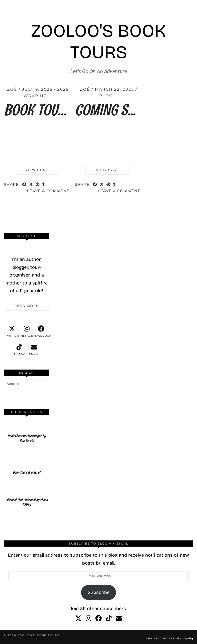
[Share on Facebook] (24, 185)
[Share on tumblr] (44, 185)
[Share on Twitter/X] (31, 185)
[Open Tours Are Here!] (27, 465)
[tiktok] (19, 350)
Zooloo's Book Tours (98, 42)
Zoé (12, 89)
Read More (27, 306)
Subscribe (99, 592)
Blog (106, 96)
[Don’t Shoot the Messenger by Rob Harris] (27, 433)
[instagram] (27, 332)
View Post (37, 170)
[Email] (119, 619)
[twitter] (12, 332)
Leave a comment (48, 191)
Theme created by (170, 638)
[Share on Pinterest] (38, 185)
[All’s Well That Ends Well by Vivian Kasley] (27, 497)
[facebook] (41, 332)
